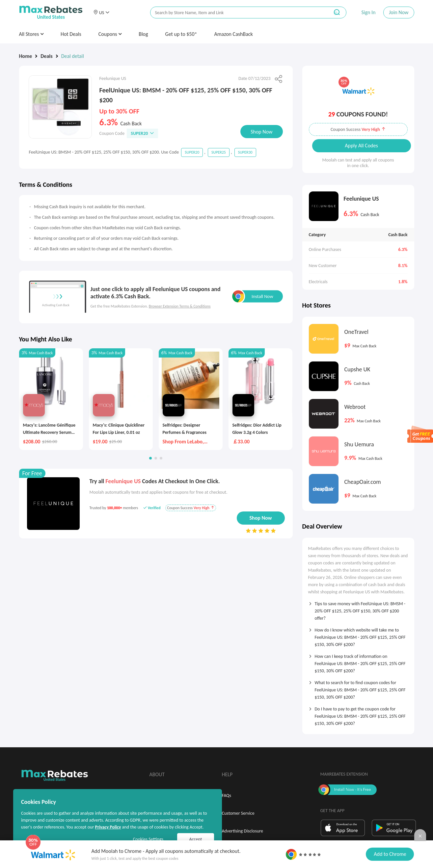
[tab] (358, 609)
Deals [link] (46, 56)
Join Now (399, 12)
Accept (196, 839)
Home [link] (26, 56)
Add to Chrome (390, 854)
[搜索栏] (235, 13)
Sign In (368, 12)
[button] (101, 12)
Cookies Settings (148, 839)
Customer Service (238, 813)
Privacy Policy (108, 827)
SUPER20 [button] (142, 133)
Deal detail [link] (73, 56)
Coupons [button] (110, 34)
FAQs (227, 795)
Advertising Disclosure (243, 831)
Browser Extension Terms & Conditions (180, 306)
